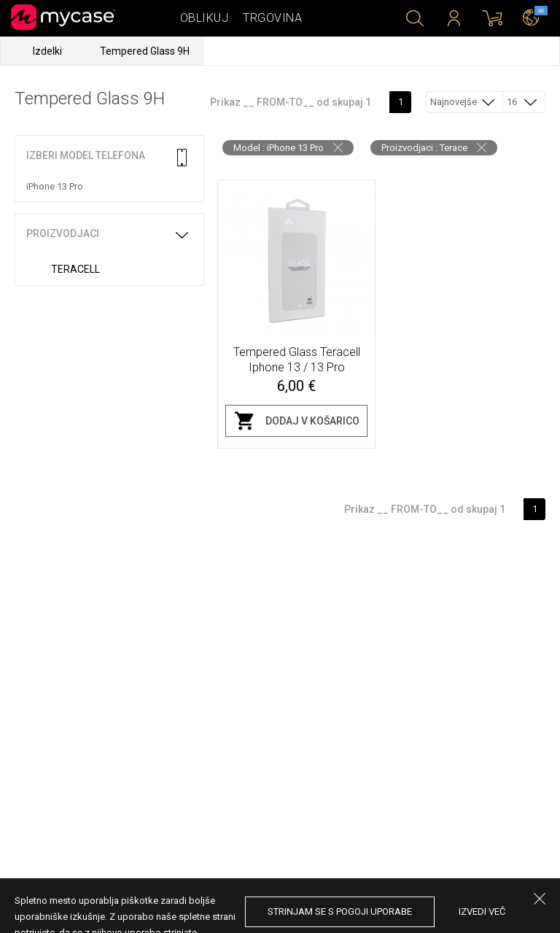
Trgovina (272, 18)
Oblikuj (205, 18)
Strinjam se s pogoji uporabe (340, 911)
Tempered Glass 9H (145, 51)
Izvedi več (482, 911)
